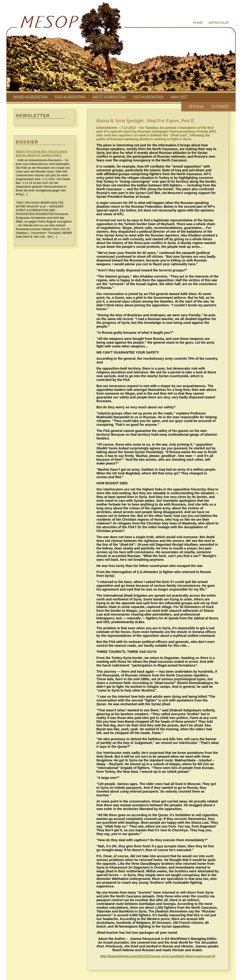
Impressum (218, 23)
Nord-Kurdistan (30, 97)
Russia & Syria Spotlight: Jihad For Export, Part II (145, 121)
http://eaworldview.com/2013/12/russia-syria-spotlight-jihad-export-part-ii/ (158, 956)
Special (196, 107)
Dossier (220, 107)
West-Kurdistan (109, 97)
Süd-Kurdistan (70, 97)
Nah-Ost (179, 97)
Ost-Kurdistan (148, 97)
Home (198, 23)
